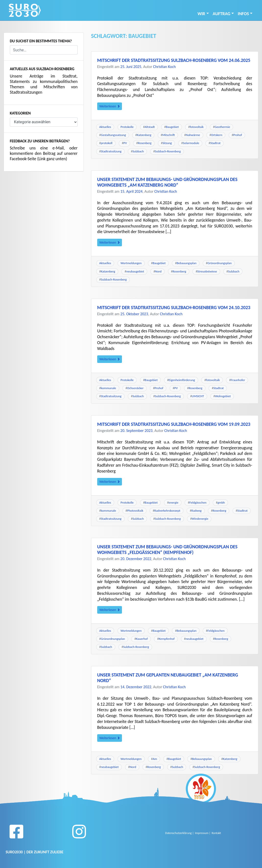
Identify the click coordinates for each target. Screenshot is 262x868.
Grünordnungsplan (220, 263)
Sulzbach (138, 151)
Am (155, 759)
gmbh (221, 502)
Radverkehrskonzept (167, 511)
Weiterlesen (110, 106)
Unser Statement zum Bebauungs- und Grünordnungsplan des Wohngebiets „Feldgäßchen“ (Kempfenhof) (167, 550)
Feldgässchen (198, 502)
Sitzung (167, 143)
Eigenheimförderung (182, 380)
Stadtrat (215, 143)
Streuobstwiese (207, 271)
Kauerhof (142, 639)
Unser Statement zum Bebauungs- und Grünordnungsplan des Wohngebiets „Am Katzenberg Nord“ (167, 182)
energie (174, 502)
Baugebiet (172, 127)
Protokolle (127, 127)
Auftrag (222, 14)
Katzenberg (144, 135)
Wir (201, 14)
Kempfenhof (167, 639)
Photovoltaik (135, 511)
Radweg (196, 511)
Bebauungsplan (186, 263)
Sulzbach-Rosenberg (168, 151)
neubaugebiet (135, 271)
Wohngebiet (223, 396)
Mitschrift (169, 135)
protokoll (107, 143)
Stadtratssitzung (111, 151)
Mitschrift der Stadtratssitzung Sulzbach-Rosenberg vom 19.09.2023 (174, 424)
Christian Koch (164, 67)
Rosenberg (145, 143)
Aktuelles (105, 127)
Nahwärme (193, 135)
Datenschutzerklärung (179, 833)
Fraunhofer (238, 380)
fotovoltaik (197, 127)
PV (125, 143)
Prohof (238, 135)
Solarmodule (191, 143)
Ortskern (217, 135)
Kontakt (216, 833)
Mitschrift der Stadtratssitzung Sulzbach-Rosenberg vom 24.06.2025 (174, 60)
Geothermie (222, 127)
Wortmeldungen (131, 263)
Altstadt (150, 127)
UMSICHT (198, 396)
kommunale (108, 388)
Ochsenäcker (135, 388)
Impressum (202, 833)
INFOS (243, 14)
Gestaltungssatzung (113, 135)
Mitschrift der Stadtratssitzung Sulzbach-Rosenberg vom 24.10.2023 (174, 308)
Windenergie (200, 519)
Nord (158, 271)
